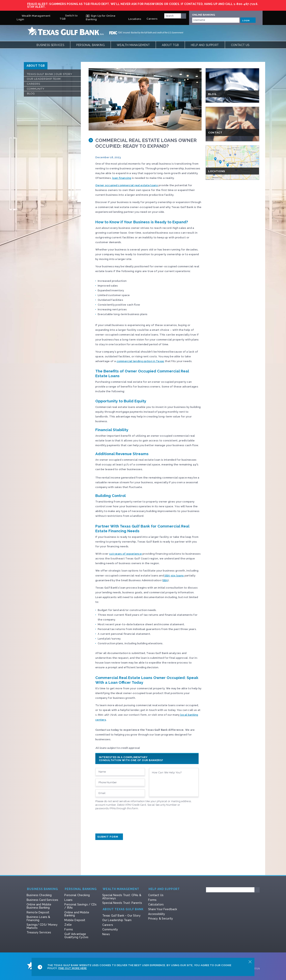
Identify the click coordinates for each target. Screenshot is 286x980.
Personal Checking (77, 895)
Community (36, 89)
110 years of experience (126, 554)
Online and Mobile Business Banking (39, 906)
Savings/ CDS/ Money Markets (42, 926)
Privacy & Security (161, 919)
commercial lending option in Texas (140, 361)
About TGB (170, 45)
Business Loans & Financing (38, 919)
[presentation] (126, 821)
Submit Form (109, 837)
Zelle (68, 925)
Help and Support (205, 45)
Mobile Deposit (75, 920)
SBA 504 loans (174, 576)
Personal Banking (90, 45)
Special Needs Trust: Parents (122, 903)
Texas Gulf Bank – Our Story (121, 916)
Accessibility (157, 914)
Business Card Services (42, 900)
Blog (31, 93)
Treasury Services (39, 932)
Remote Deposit (38, 912)
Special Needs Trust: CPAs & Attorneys (122, 897)
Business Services (50, 45)
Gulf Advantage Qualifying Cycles (76, 936)
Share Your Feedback (163, 909)
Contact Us (240, 45)
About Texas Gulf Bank (123, 909)
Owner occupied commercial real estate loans (127, 185)
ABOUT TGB (36, 66)
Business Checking (39, 895)
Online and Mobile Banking (77, 914)
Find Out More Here (73, 968)
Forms (69, 929)
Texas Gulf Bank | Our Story (50, 74)
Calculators (156, 904)
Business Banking (43, 889)
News (106, 934)
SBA (165, 580)
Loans (68, 900)
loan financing (122, 178)
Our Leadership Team (44, 79)
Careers (152, 17)
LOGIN (248, 20)
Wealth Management (133, 45)
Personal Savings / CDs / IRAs (80, 906)
